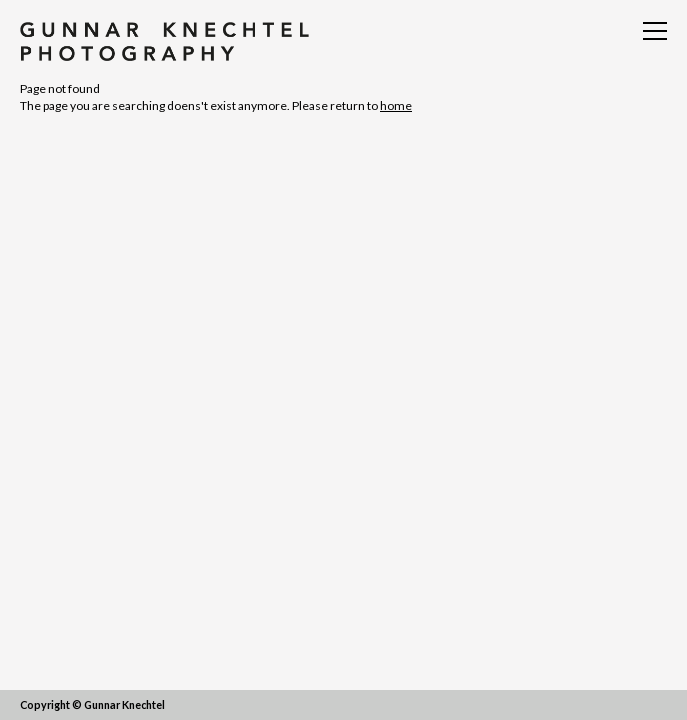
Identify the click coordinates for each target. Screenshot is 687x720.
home (396, 105)
